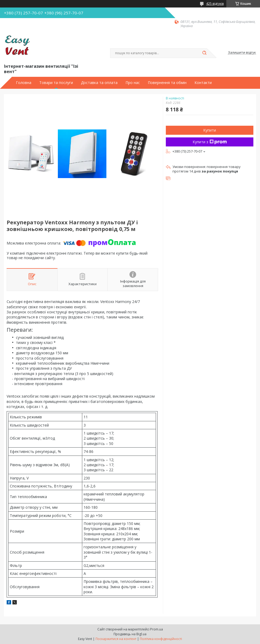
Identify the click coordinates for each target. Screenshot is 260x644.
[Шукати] (204, 53)
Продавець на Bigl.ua (130, 634)
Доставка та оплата (99, 83)
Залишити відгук (242, 53)
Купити (210, 130)
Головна (24, 83)
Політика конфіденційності (161, 639)
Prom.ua (157, 629)
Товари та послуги (56, 83)
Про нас (133, 83)
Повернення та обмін (167, 83)
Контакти (203, 83)
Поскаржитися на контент (116, 639)
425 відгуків (215, 4)
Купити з (210, 142)
